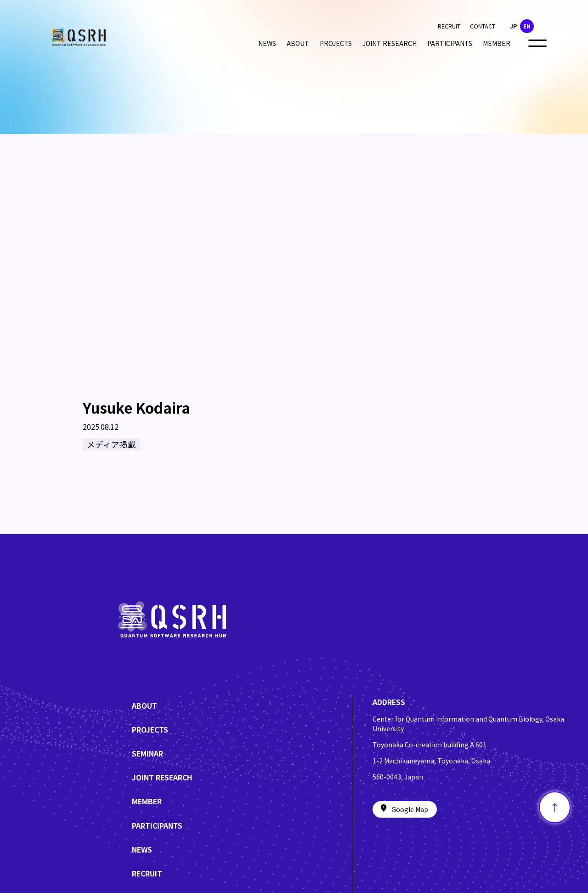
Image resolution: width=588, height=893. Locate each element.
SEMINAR (147, 754)
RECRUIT (449, 26)
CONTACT (483, 26)
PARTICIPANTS (450, 43)
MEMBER (497, 43)
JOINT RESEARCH (390, 43)
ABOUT (298, 43)
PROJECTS (336, 43)
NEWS (267, 43)
